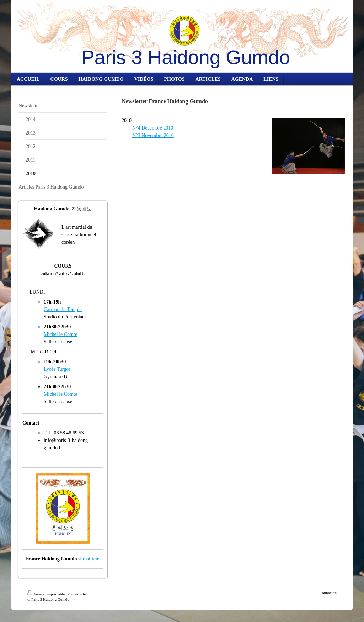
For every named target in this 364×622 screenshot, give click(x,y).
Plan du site (77, 594)
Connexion (328, 593)
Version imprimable (46, 594)
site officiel (89, 559)
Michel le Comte (60, 334)
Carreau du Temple (63, 309)
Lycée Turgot (57, 369)
